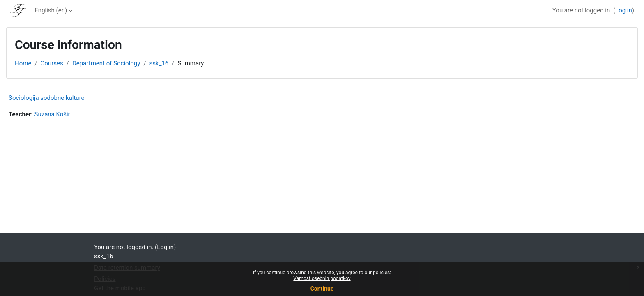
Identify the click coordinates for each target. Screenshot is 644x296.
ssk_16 (159, 63)
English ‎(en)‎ (51, 10)
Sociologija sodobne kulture (47, 98)
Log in (624, 10)
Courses (52, 63)
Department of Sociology (106, 63)
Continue (322, 289)
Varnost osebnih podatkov (322, 278)
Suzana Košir (52, 114)
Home (23, 63)
